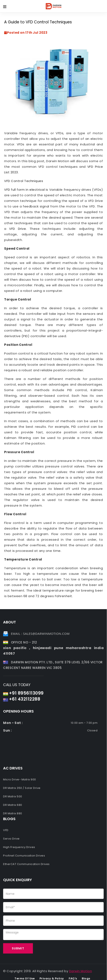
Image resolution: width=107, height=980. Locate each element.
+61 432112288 (25, 699)
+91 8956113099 (26, 693)
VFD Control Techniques (24, 181)
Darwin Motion (81, 971)
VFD (6, 830)
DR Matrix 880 (13, 813)
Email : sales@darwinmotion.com (40, 634)
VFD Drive (17, 229)
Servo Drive (11, 839)
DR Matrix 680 (13, 805)
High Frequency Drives (19, 847)
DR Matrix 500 (13, 796)
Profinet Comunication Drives (24, 856)
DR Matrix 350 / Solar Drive (22, 788)
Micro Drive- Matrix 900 (20, 779)
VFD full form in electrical (24, 190)
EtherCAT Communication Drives (26, 864)
